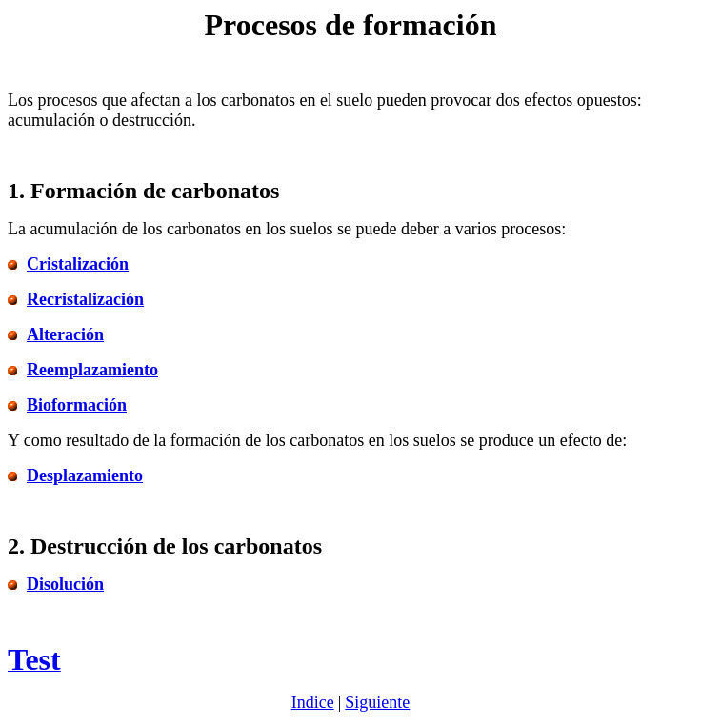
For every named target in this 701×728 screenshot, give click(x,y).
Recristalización (85, 299)
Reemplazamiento (92, 370)
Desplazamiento (85, 475)
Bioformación (77, 405)
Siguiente (377, 702)
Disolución (65, 584)
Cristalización (78, 264)
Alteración (65, 334)
